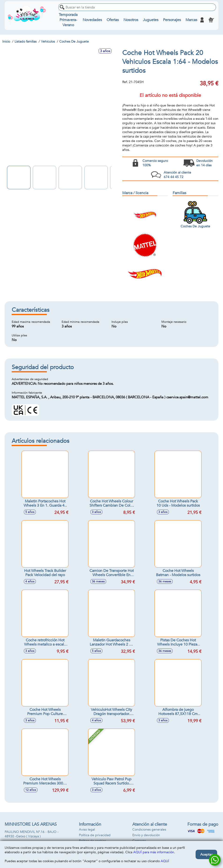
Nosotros (131, 20)
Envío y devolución (146, 835)
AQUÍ (165, 861)
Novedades (92, 20)
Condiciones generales (149, 830)
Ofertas (113, 20)
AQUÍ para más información (154, 852)
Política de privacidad (95, 835)
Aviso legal (87, 830)
